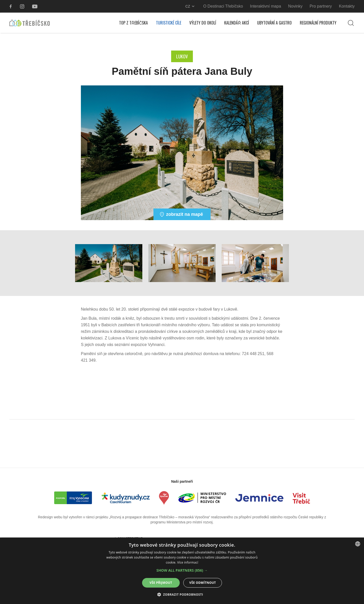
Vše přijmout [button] (161, 583)
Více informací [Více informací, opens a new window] (188, 562)
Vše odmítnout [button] (203, 583)
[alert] (182, 571)
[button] (182, 570)
